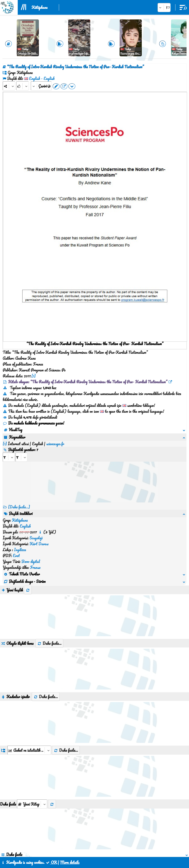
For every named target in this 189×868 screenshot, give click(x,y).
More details (70, 862)
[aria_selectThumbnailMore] (32, 745)
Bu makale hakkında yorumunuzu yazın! (33, 423)
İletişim (85, 845)
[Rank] (23, 86)
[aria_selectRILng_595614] (21, 451)
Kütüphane (39, 7)
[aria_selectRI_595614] (9, 451)
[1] (34, 376)
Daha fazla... (49, 584)
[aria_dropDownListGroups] (29, 691)
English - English (42, 78)
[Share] (9, 86)
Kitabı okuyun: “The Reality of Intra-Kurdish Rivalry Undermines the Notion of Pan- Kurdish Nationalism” (88, 382)
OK (51, 862)
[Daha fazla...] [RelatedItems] (19, 501)
